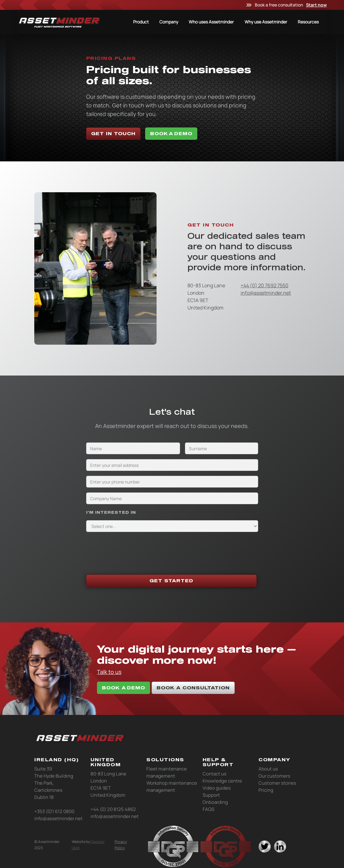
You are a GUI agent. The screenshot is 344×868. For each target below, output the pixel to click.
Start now (316, 5)
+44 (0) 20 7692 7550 (264, 285)
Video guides (217, 788)
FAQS (208, 809)
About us (268, 769)
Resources (308, 22)
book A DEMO (124, 688)
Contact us (214, 774)
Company (169, 22)
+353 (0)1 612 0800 (54, 811)
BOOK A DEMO (171, 133)
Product (141, 22)
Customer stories (277, 783)
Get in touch (113, 133)
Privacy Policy (121, 845)
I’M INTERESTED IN (111, 512)
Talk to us (109, 672)
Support (211, 795)
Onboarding (215, 802)
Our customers (274, 776)
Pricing (266, 790)
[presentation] (133, 549)
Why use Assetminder (266, 22)
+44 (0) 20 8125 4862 (113, 809)
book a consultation (193, 688)
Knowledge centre (222, 781)
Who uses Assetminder (211, 22)
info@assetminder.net (266, 293)
